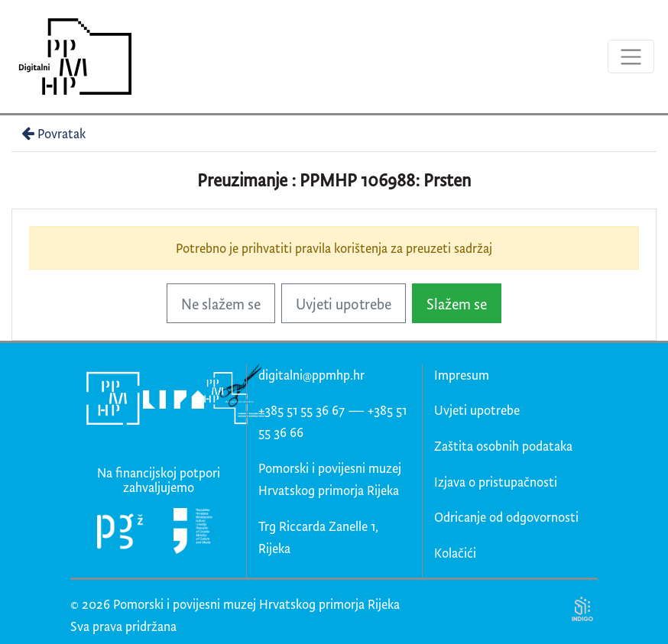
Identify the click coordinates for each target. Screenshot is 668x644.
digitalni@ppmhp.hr (311, 375)
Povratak (52, 133)
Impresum (462, 375)
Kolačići (455, 553)
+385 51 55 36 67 (302, 410)
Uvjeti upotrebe (344, 304)
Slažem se (457, 304)
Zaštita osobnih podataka (503, 446)
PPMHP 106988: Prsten (385, 180)
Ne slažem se (221, 304)
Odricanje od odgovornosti (506, 517)
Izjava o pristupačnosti (496, 482)
